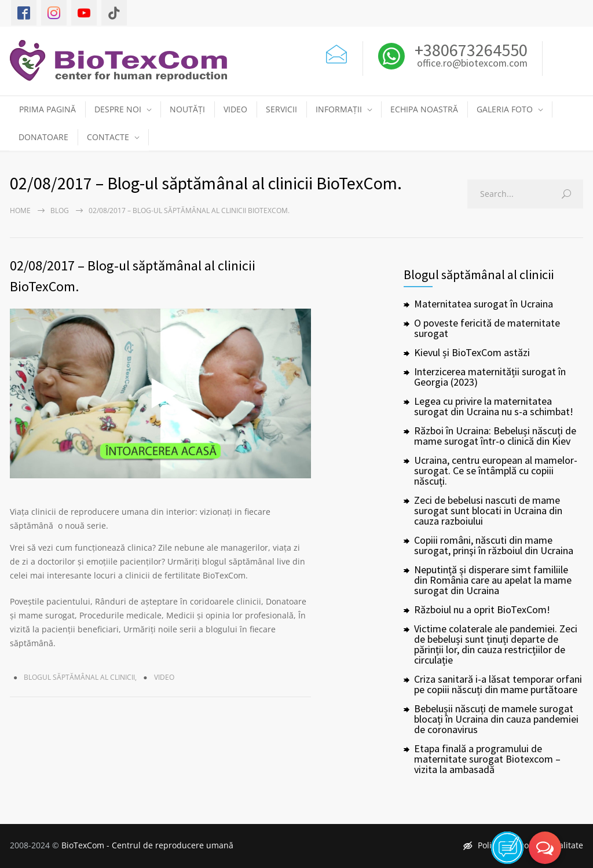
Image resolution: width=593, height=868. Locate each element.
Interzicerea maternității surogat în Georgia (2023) (490, 377)
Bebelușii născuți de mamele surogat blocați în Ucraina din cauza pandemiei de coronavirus (496, 719)
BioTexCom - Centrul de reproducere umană (147, 845)
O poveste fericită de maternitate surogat (487, 328)
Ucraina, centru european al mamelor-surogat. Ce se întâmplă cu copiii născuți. (496, 470)
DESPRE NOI (118, 109)
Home (20, 210)
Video (164, 677)
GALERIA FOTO (505, 109)
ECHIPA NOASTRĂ (424, 109)
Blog (60, 210)
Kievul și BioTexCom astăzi (472, 352)
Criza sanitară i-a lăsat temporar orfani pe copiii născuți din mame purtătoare (498, 684)
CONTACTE (108, 137)
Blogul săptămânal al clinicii (79, 677)
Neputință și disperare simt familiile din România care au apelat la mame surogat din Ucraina (493, 580)
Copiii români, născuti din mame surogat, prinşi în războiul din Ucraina (494, 545)
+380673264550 (469, 50)
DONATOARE (43, 137)
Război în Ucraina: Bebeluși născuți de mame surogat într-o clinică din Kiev (495, 436)
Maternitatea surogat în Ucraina (484, 304)
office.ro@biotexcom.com (472, 64)
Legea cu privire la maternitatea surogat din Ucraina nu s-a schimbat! (494, 406)
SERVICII (281, 109)
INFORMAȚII (339, 109)
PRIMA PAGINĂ (47, 109)
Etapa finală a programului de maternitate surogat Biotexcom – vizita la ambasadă (487, 759)
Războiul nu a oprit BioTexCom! (482, 609)
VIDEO (235, 109)
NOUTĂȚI (187, 109)
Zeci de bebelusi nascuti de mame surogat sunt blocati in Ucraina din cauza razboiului (488, 510)
